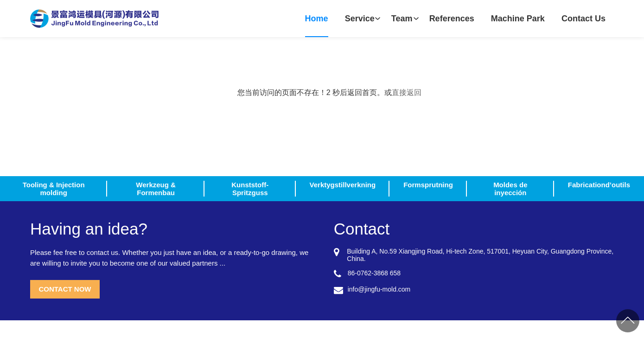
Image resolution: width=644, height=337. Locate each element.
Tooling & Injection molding (54, 189)
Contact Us (583, 19)
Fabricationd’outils (599, 185)
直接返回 (407, 92)
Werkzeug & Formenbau (156, 189)
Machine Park (518, 19)
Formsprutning (428, 185)
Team (402, 19)
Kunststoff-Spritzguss (250, 189)
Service (360, 19)
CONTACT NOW (65, 289)
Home (317, 19)
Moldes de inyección (510, 189)
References (452, 19)
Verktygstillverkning (343, 185)
